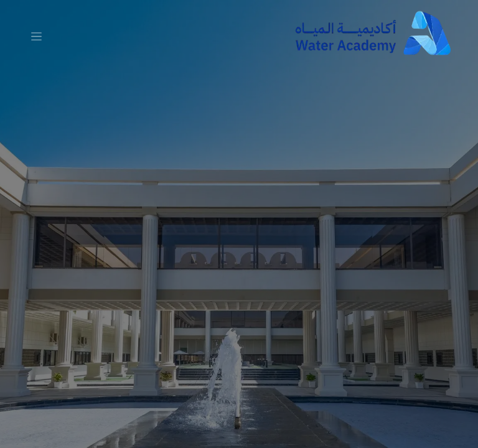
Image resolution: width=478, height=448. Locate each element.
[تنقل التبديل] (36, 36)
